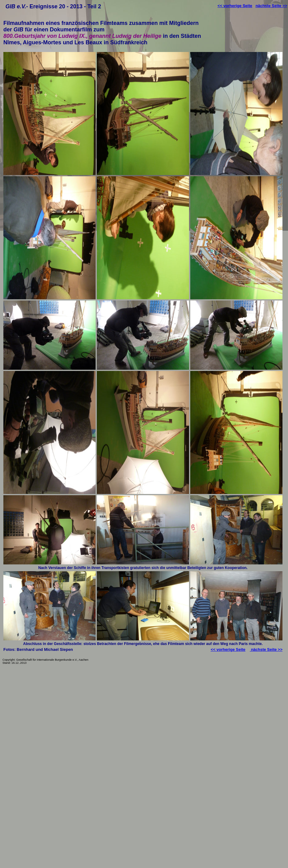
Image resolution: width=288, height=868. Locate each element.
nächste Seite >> (271, 6)
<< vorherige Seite (235, 6)
